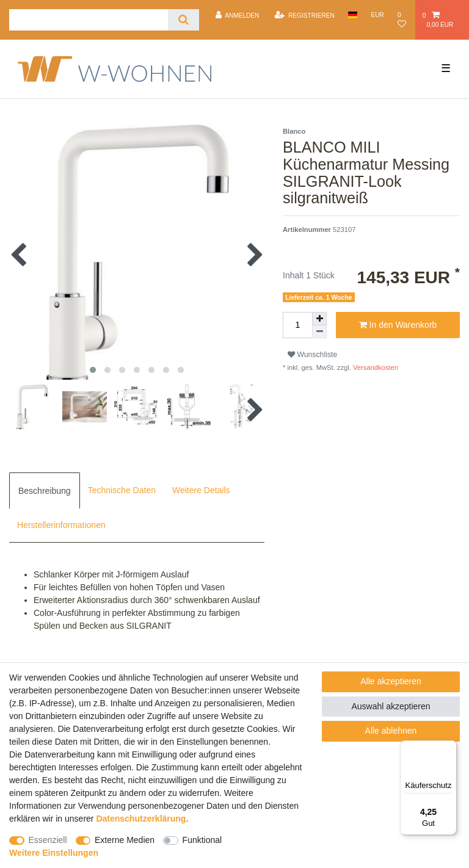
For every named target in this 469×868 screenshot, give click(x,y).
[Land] (353, 15)
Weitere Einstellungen (54, 853)
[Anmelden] (237, 15)
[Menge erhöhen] (319, 319)
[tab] (45, 490)
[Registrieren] (305, 15)
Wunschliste (312, 355)
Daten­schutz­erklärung (141, 819)
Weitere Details (201, 490)
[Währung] (377, 15)
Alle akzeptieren (391, 681)
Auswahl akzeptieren (391, 706)
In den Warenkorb (398, 325)
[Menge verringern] (319, 332)
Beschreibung (45, 491)
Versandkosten (375, 367)
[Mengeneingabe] (297, 325)
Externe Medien (125, 840)
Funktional (202, 840)
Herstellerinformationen (61, 525)
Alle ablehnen (391, 731)
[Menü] (449, 748)
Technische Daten (122, 490)
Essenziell (48, 840)
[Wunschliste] (403, 20)
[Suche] (184, 20)
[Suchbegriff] (89, 20)
